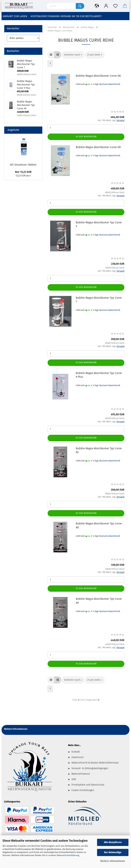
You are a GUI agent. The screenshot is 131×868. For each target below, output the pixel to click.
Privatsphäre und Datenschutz (88, 785)
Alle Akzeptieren (113, 842)
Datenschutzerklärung (68, 855)
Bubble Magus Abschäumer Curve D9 (98, 147)
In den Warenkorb (86, 137)
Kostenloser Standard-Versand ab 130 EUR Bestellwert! (66, 16)
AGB (74, 779)
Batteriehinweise (81, 774)
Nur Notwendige (113, 852)
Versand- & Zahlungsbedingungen (90, 768)
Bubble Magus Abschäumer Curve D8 (98, 76)
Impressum (78, 757)
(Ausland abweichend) (110, 84)
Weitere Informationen (113, 861)
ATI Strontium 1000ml (23, 165)
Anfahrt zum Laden (15, 16)
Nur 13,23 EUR (23, 172)
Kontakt (76, 752)
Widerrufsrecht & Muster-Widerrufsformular (95, 763)
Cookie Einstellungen (83, 790)
